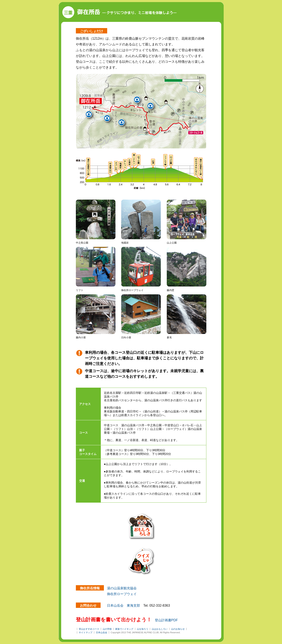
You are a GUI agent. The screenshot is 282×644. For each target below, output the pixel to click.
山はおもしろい (160, 629)
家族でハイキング (124, 629)
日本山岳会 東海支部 (123, 606)
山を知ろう (143, 629)
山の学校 (107, 629)
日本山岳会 (102, 632)
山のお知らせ (178, 629)
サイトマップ (86, 632)
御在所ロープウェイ (122, 594)
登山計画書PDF (166, 620)
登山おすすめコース (89, 629)
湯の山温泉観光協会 (122, 588)
